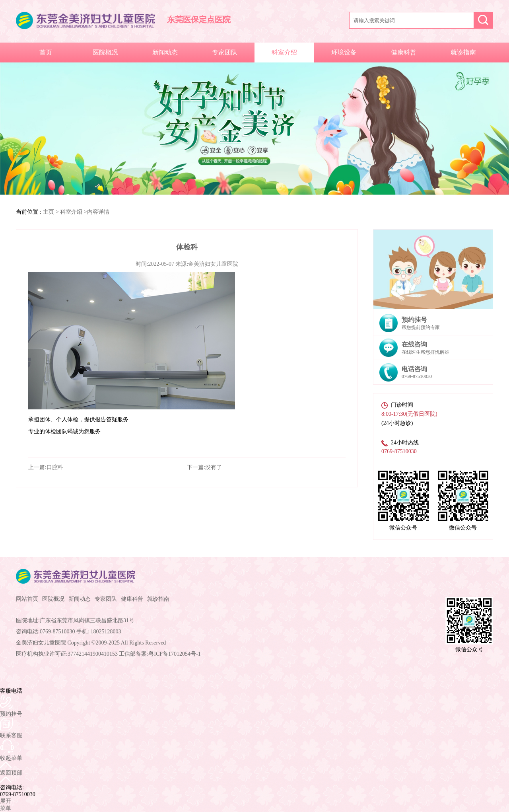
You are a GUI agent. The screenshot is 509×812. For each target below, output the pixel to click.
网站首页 (27, 599)
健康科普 (404, 52)
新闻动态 (165, 52)
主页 (49, 212)
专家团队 (225, 52)
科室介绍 (284, 52)
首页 (46, 52)
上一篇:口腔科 (46, 467)
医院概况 (105, 52)
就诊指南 (463, 52)
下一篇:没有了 (204, 467)
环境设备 (344, 52)
